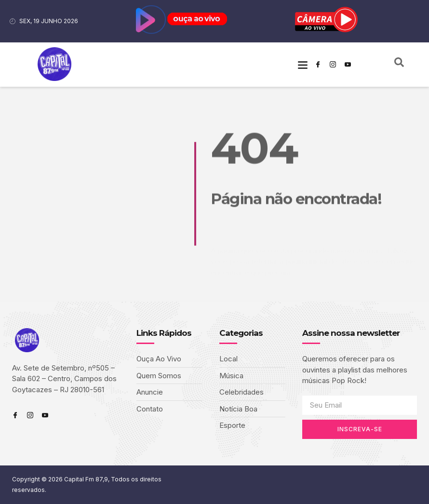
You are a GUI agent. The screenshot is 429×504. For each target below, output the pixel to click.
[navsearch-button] (399, 65)
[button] (302, 64)
